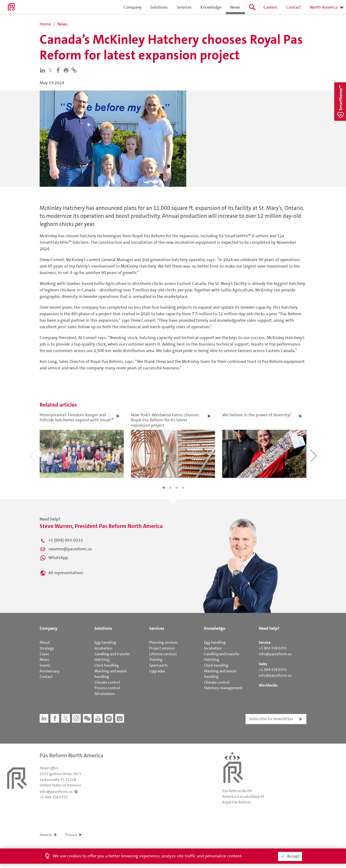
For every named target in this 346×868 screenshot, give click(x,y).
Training (156, 659)
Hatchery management (223, 688)
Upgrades (157, 671)
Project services (162, 648)
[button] (67, 70)
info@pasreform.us (275, 654)
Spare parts (159, 665)
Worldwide (268, 685)
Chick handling (107, 665)
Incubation (103, 648)
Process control (107, 688)
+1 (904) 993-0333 (66, 540)
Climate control (107, 682)
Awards (46, 835)
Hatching (102, 659)
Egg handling (105, 642)
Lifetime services (163, 654)
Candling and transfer (112, 654)
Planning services (164, 642)
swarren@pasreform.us (70, 549)
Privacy (71, 835)
